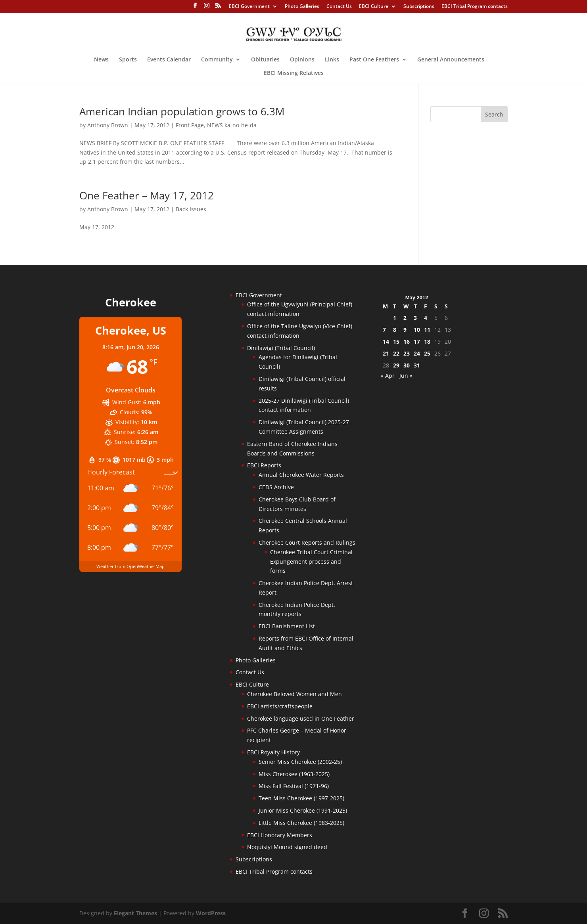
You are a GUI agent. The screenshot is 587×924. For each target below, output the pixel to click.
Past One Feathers (374, 60)
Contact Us (339, 7)
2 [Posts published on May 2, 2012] (405, 318)
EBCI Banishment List (287, 626)
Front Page (190, 125)
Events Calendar (169, 60)
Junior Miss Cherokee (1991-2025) (303, 810)
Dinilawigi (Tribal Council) (281, 348)
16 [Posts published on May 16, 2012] (407, 341)
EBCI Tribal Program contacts (475, 7)
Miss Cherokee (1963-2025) (294, 774)
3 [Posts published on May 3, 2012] (415, 318)
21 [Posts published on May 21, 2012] (386, 353)
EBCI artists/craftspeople (280, 706)
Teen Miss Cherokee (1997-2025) (301, 798)
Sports (128, 60)
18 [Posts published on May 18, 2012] (427, 341)
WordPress (211, 913)
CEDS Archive (276, 487)
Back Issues (191, 209)
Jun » (406, 376)
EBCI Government (249, 7)
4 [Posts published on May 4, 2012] (426, 318)
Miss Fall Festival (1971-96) (294, 786)
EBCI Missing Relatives (294, 73)
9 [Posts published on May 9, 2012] (405, 330)
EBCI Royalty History (273, 752)
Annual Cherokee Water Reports (301, 475)
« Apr (388, 376)
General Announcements (451, 60)
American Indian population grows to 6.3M (182, 111)
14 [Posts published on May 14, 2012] (386, 341)
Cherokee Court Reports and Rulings (307, 542)
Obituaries (265, 60)
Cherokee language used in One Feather (301, 718)
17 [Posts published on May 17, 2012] (417, 341)
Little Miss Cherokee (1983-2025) (301, 823)
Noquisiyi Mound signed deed (287, 847)
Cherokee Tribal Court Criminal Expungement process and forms (311, 561)
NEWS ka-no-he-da (232, 125)
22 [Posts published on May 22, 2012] (396, 353)
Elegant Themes (135, 913)
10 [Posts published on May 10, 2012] (417, 330)
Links (332, 60)
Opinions (302, 60)
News (101, 60)
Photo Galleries (302, 7)
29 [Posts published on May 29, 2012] (396, 365)
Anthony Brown (108, 125)
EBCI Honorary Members (280, 835)
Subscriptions (419, 7)
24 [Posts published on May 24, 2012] (417, 353)
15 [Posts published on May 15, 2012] (396, 341)
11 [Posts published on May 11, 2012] (427, 330)
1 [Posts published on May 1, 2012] (395, 318)
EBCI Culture (374, 7)
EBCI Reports (264, 465)
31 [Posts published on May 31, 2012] (417, 365)
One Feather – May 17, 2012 (147, 195)
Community (217, 60)
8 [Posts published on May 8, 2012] (395, 330)
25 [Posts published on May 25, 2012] (427, 353)
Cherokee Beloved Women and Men (294, 694)
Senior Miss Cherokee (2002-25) (300, 762)
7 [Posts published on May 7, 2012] (384, 330)
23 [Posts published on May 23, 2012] (407, 353)
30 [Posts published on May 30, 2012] (407, 365)
